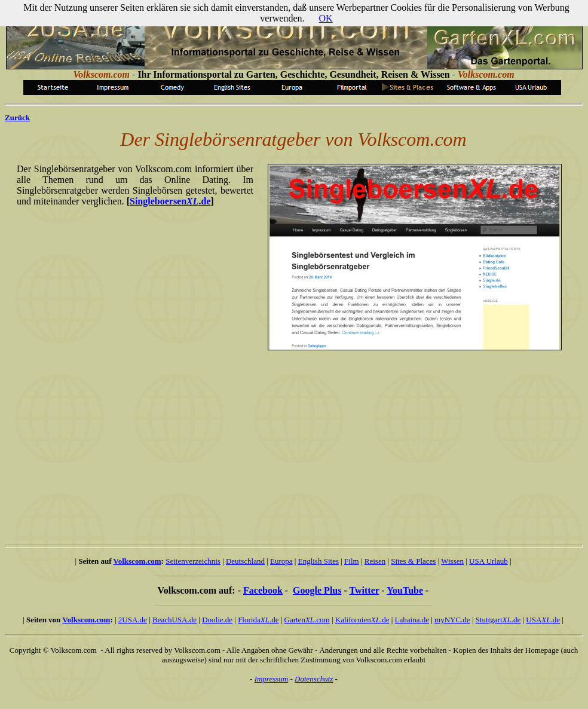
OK (326, 18)
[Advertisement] (287, 442)
